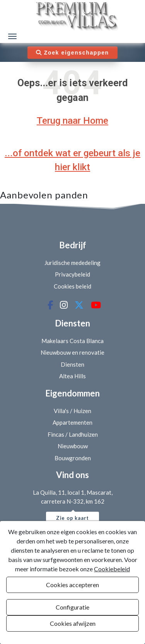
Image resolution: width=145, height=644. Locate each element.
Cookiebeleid (112, 569)
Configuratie (72, 607)
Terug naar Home (72, 121)
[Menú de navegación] (12, 36)
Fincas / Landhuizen (73, 434)
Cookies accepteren (72, 585)
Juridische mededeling (72, 263)
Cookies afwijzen (73, 623)
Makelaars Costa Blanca (72, 341)
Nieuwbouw (73, 446)
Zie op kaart (72, 518)
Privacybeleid (72, 274)
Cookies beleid (72, 286)
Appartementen (72, 422)
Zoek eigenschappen (72, 53)
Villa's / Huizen (72, 411)
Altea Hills (72, 376)
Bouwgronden (73, 458)
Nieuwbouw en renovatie (72, 352)
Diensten (72, 364)
